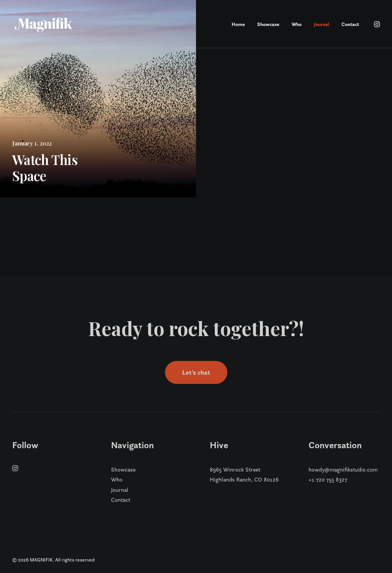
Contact (350, 24)
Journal (322, 24)
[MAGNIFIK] (44, 24)
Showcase (268, 24)
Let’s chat (196, 372)
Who (297, 24)
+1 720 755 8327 (328, 479)
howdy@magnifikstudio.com (343, 469)
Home (238, 24)
